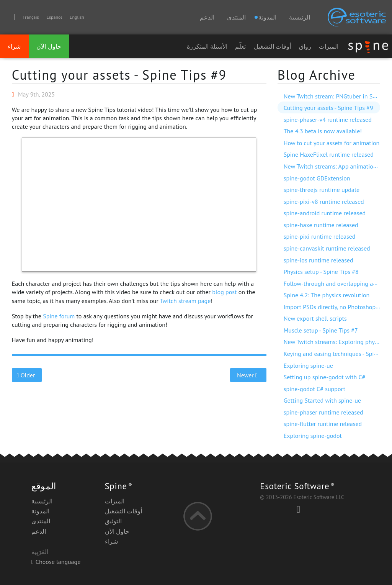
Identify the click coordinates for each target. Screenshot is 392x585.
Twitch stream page (185, 301)
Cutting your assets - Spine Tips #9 (119, 75)
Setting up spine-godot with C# (325, 377)
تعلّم (240, 46)
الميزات (329, 46)
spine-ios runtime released (318, 260)
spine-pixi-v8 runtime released (324, 202)
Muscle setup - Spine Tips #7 (321, 330)
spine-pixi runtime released (320, 236)
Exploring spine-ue (308, 365)
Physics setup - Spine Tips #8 (321, 272)
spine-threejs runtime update (322, 190)
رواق (305, 46)
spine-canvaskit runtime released (327, 248)
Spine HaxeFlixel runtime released (329, 154)
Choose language (56, 562)
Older (27, 375)
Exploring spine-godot (313, 436)
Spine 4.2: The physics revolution (327, 295)
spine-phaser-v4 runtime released (328, 120)
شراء (14, 46)
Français (31, 17)
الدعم (207, 17)
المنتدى (236, 17)
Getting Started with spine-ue (322, 400)
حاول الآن (49, 46)
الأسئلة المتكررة (207, 46)
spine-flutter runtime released (323, 424)
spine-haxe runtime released (321, 225)
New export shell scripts (315, 318)
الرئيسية (300, 17)
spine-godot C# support (314, 389)
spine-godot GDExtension (317, 178)
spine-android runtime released (325, 213)
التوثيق (113, 521)
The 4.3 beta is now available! (323, 131)
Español (54, 17)
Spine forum (59, 316)
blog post (224, 292)
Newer (248, 375)
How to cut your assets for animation (332, 143)
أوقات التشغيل (272, 46)
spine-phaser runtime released (323, 412)
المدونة (40, 511)
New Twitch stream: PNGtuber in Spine (334, 96)
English (77, 17)
